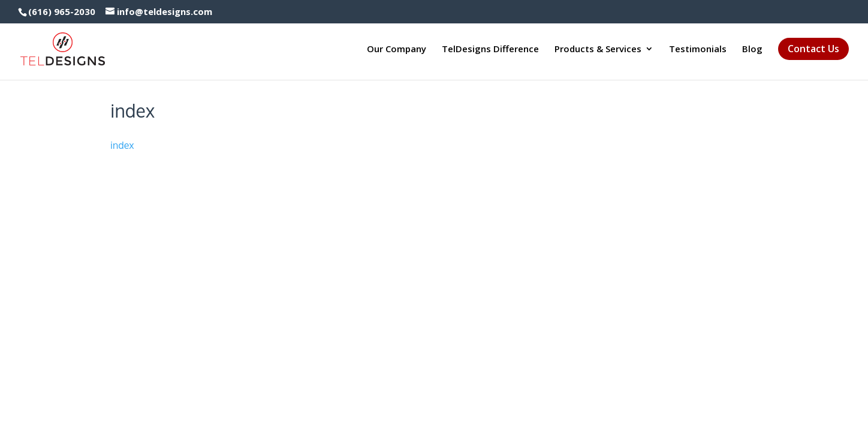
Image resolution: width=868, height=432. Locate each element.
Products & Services (598, 49)
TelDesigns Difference (490, 49)
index (122, 145)
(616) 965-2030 (62, 11)
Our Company (397, 49)
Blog (752, 49)
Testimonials (698, 49)
